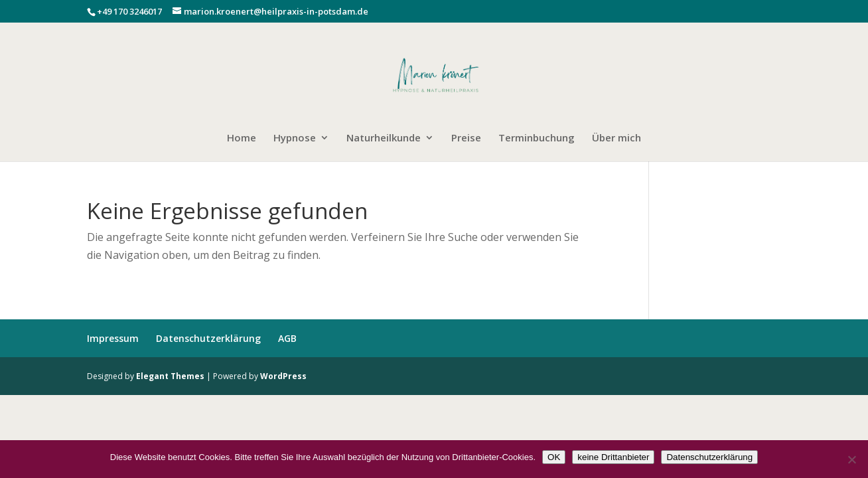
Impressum (113, 338)
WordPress (283, 376)
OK (554, 457)
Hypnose (295, 138)
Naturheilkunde (384, 138)
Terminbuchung (537, 138)
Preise (466, 138)
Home (242, 138)
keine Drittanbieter (613, 457)
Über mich (616, 138)
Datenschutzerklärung (208, 338)
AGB (287, 338)
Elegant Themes (170, 376)
